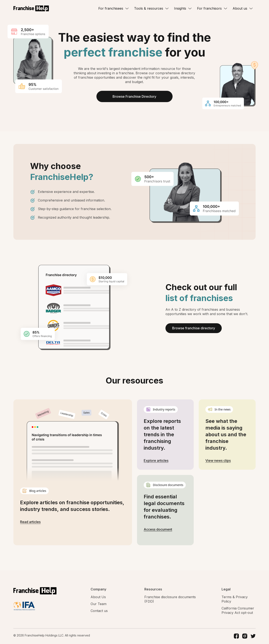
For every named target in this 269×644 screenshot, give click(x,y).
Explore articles (156, 461)
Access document (158, 530)
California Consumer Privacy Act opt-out (238, 611)
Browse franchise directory (194, 328)
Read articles (30, 522)
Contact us (99, 611)
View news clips (218, 461)
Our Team (99, 604)
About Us (98, 597)
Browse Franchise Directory (134, 97)
